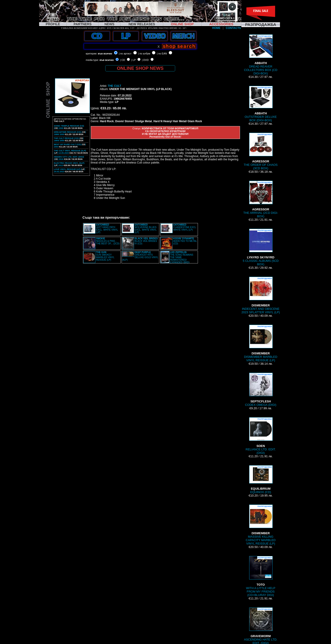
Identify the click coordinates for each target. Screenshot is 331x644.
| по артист (125, 54)
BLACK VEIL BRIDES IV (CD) (146, 241)
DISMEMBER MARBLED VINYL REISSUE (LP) (261, 343)
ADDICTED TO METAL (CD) (185, 241)
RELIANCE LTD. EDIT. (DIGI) (261, 436)
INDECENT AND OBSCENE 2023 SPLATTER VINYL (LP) (261, 295)
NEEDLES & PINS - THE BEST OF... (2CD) (108, 241)
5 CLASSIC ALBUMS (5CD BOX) (261, 247)
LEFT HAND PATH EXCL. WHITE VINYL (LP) (107, 229)
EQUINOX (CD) (261, 480)
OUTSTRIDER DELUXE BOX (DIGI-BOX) (261, 104)
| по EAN (162, 54)
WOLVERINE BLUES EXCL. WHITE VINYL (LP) (146, 229)
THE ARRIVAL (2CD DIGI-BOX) (261, 199)
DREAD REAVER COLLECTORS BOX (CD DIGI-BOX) (261, 55)
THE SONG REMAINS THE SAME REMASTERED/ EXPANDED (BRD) (182, 257)
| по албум (144, 54)
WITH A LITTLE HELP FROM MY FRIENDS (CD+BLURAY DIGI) (261, 576)
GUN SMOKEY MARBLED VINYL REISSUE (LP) (105, 256)
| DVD (145, 60)
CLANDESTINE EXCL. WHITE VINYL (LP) (185, 227)
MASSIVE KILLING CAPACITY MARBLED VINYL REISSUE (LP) (261, 525)
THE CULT (114, 86)
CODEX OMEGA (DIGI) (261, 390)
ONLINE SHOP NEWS (140, 68)
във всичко (105, 54)
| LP (133, 60)
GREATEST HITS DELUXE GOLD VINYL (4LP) (140, 256)
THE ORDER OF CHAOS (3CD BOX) (261, 151)
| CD (123, 60)
